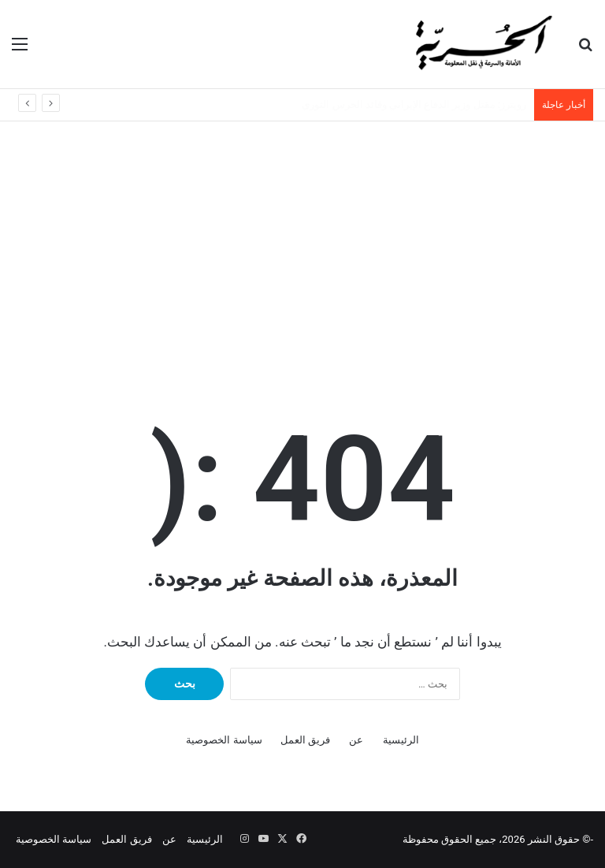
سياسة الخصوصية (224, 740)
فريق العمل (305, 740)
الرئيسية (401, 740)
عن (356, 740)
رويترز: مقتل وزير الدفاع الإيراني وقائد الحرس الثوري (414, 104)
